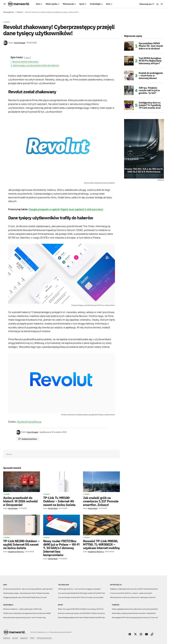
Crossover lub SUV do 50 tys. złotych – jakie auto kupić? (131, 593)
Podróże (116, 605)
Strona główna (9, 12)
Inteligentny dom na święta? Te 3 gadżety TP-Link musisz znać (150, 105)
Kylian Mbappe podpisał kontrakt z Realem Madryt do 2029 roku (81, 617)
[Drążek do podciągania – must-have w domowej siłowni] (129, 76)
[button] (5, 4)
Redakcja (7, 638)
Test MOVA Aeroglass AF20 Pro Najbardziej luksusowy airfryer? (150, 61)
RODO (32, 638)
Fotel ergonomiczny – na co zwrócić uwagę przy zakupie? (79, 589)
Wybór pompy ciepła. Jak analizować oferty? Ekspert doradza (26, 593)
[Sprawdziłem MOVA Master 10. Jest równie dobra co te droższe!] (129, 46)
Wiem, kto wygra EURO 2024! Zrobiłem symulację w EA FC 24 (81, 609)
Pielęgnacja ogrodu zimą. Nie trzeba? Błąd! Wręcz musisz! (25, 597)
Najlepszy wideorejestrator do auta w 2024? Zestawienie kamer (134, 589)
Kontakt (15, 638)
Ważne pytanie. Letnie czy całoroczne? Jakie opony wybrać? (133, 597)
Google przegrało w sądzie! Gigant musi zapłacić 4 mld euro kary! (66, 209)
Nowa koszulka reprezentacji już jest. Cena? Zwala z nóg (24, 617)
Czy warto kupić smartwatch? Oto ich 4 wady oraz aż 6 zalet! (81, 597)
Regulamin (24, 638)
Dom (5, 585)
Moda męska (8, 605)
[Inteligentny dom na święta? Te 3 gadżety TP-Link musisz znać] (129, 105)
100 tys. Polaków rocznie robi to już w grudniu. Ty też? (149, 90)
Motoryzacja (116, 585)
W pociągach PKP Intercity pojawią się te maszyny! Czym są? (135, 617)
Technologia (64, 585)
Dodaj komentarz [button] (29, 439)
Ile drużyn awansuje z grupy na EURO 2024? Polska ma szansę (81, 613)
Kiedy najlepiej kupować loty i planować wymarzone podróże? (135, 609)
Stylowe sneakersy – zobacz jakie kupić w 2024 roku (23, 609)
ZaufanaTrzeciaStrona (29, 422)
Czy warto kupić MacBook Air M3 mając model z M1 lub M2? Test (82, 593)
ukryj (27, 57)
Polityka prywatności (44, 638)
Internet (20, 12)
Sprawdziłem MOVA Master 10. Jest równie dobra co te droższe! (151, 46)
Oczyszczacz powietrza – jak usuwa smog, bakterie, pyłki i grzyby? (28, 589)
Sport (60, 605)
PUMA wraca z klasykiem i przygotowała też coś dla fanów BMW (27, 613)
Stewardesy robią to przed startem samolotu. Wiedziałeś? (134, 613)
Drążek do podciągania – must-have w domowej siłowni (151, 76)
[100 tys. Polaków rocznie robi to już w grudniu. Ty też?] (129, 90)
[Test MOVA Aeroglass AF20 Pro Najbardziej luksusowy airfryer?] (129, 61)
